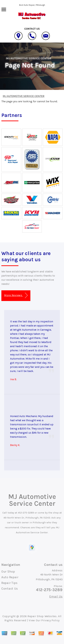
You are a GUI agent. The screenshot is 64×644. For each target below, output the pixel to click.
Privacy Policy (50, 620)
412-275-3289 (26, 513)
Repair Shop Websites (42, 616)
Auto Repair (10, 577)
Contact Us (10, 589)
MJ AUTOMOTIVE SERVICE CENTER (29, 58)
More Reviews (16, 295)
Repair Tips (9, 583)
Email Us (56, 596)
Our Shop (8, 572)
